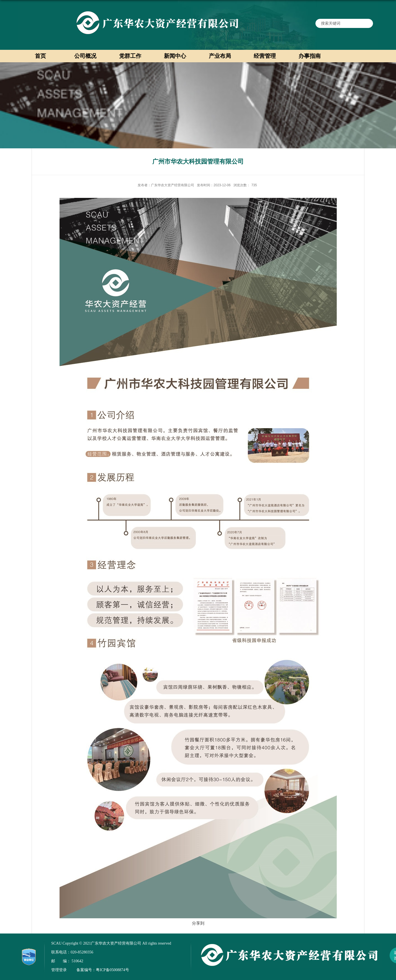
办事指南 (310, 56)
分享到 (198, 923)
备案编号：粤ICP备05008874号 (103, 970)
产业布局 (220, 56)
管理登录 (59, 970)
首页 (40, 56)
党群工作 (130, 56)
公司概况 (85, 56)
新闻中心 (175, 56)
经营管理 (265, 56)
